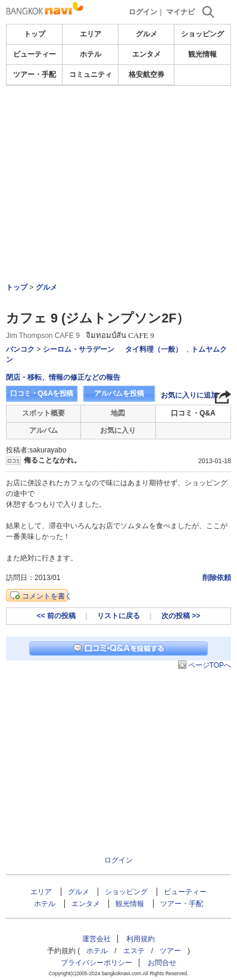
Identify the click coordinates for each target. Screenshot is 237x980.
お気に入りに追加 (189, 395)
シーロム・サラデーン (79, 349)
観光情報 (202, 54)
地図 (118, 413)
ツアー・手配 (35, 75)
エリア (91, 34)
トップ (35, 34)
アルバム (43, 430)
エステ (134, 951)
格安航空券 (146, 75)
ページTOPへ (210, 665)
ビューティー (35, 54)
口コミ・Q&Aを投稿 (42, 393)
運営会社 (96, 939)
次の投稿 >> (181, 616)
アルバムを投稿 (119, 393)
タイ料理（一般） (154, 349)
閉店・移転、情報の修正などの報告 (63, 377)
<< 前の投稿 (56, 616)
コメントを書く (47, 596)
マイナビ (180, 12)
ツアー (170, 951)
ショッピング (202, 34)
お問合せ (162, 963)
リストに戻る (118, 616)
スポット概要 (43, 413)
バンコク (20, 349)
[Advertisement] (118, 122)
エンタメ (146, 54)
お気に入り (118, 430)
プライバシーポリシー (96, 963)
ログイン (143, 12)
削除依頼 (217, 578)
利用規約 (141, 939)
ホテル (91, 54)
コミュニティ (91, 75)
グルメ (146, 34)
